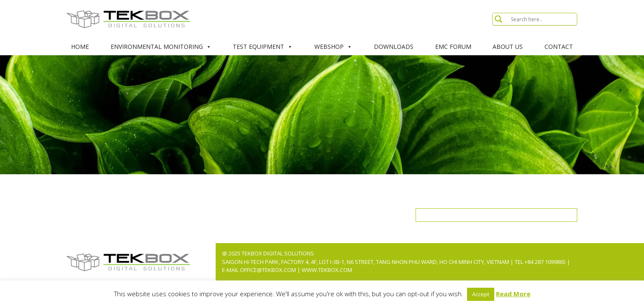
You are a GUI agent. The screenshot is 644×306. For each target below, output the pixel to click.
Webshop (333, 47)
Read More (513, 294)
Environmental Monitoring (161, 47)
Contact (559, 47)
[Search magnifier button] (499, 19)
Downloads (394, 47)
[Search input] (543, 19)
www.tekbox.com (327, 270)
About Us (508, 47)
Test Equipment (263, 47)
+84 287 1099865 (545, 262)
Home (80, 47)
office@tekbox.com (269, 270)
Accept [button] (481, 294)
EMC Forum (453, 47)
